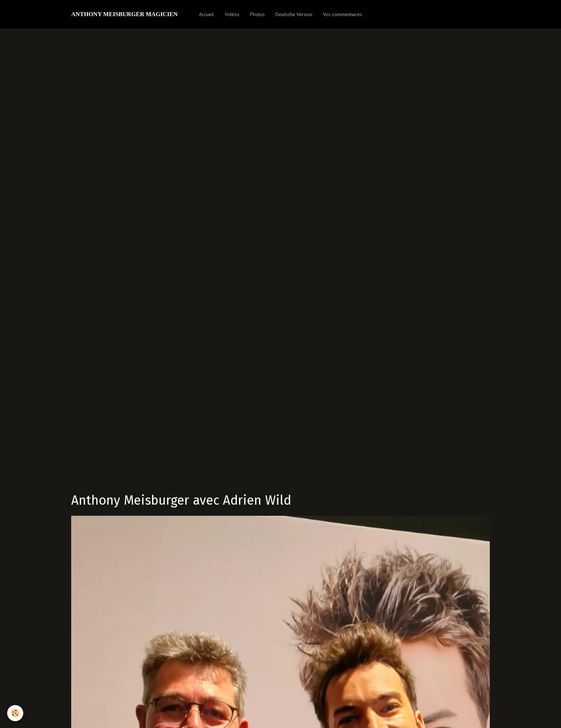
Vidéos (232, 14)
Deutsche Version (294, 14)
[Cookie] (15, 713)
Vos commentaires (343, 14)
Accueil (206, 14)
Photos (257, 14)
